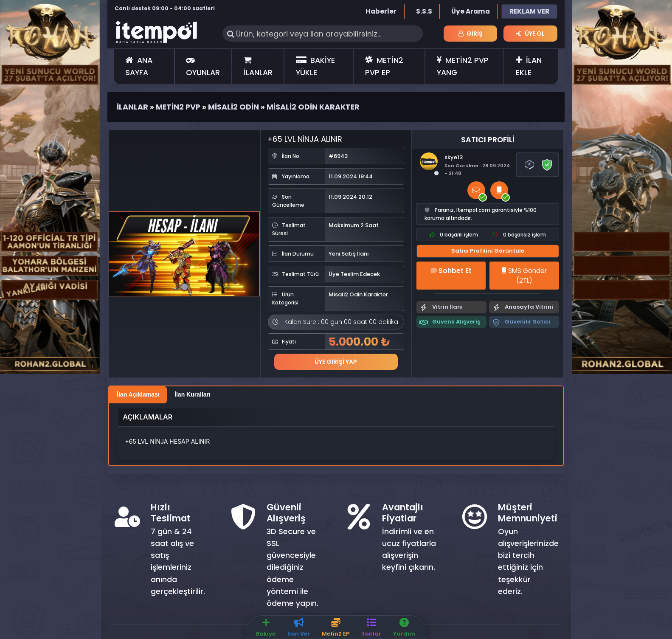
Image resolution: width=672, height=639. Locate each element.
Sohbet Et (451, 271)
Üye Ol (530, 34)
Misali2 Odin (233, 107)
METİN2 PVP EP (384, 66)
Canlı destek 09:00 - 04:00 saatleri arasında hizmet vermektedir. (165, 12)
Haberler (381, 11)
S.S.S (424, 11)
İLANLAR (258, 67)
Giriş (471, 34)
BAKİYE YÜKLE (315, 66)
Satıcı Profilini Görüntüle (488, 251)
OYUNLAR (203, 67)
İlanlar (132, 107)
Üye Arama (471, 11)
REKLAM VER (529, 11)
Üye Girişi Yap (336, 361)
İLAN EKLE (529, 66)
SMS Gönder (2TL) (524, 276)
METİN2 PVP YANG (463, 66)
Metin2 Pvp (178, 107)
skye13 (454, 157)
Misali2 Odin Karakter (313, 107)
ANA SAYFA (139, 66)
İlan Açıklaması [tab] (138, 394)
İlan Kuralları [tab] (193, 394)
